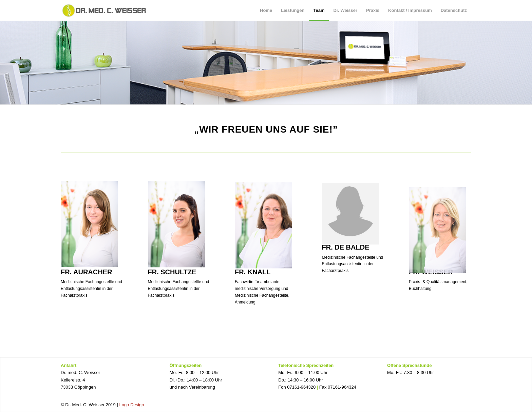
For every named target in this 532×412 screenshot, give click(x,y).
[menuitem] (266, 11)
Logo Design (131, 405)
